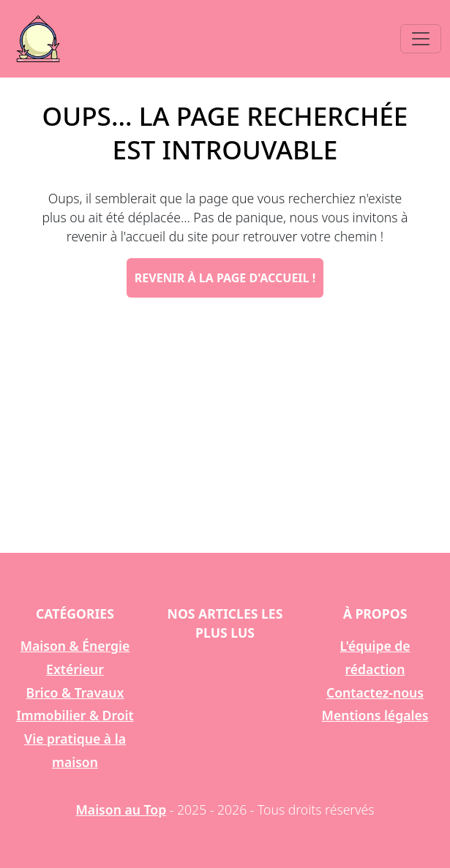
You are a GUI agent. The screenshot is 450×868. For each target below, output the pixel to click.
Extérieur (75, 669)
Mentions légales (375, 715)
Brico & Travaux (75, 692)
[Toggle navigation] (421, 39)
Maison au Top (121, 809)
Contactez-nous (375, 692)
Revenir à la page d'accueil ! (225, 278)
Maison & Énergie (75, 646)
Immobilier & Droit (75, 715)
